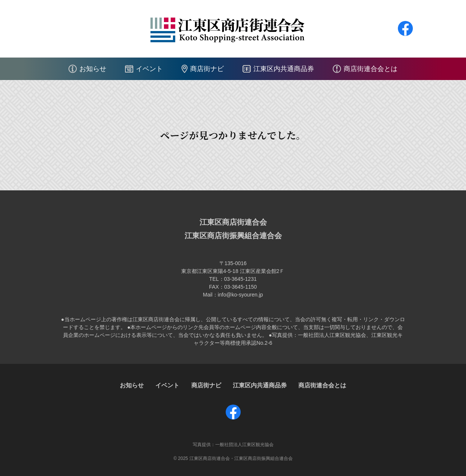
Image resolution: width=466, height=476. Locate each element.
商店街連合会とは (371, 69)
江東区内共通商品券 (284, 69)
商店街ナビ (207, 69)
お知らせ (93, 69)
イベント (149, 69)
